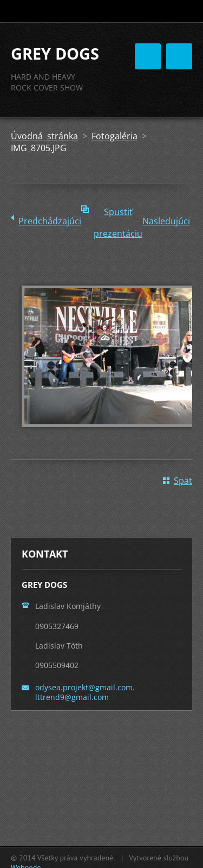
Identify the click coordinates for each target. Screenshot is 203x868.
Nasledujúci (166, 221)
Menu (179, 56)
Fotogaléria (114, 136)
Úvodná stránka (44, 136)
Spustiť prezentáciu (118, 214)
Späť (183, 481)
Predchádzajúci (50, 221)
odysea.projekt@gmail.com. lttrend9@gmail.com (85, 692)
